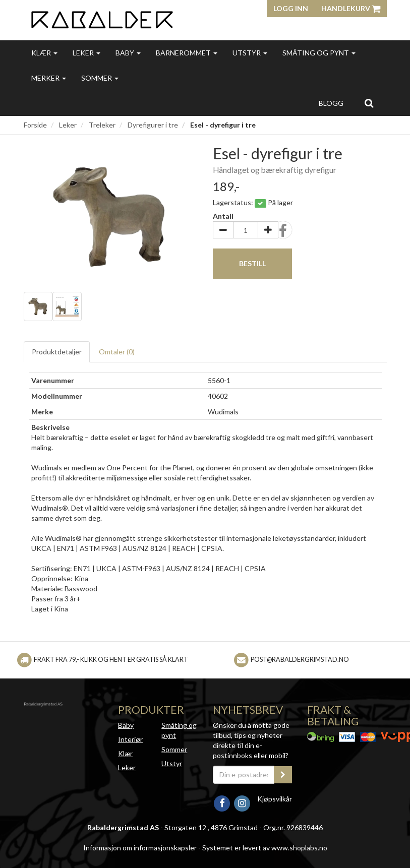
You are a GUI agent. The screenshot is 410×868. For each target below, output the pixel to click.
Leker (86, 53)
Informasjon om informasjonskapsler (140, 848)
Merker (49, 78)
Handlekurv (351, 8)
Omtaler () (117, 352)
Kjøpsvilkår (275, 799)
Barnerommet (187, 53)
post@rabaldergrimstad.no (300, 660)
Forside (35, 125)
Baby (128, 53)
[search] (369, 103)
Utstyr (250, 53)
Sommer (100, 78)
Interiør (130, 739)
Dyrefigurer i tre (153, 125)
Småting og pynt (319, 53)
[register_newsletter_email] (283, 775)
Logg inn (291, 8)
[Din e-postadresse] (244, 775)
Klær (44, 53)
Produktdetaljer (57, 352)
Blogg (331, 103)
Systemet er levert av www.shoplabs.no (265, 848)
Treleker (102, 125)
